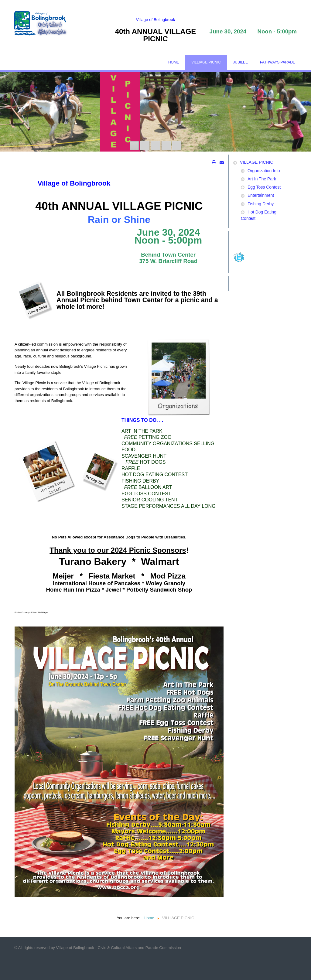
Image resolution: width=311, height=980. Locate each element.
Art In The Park (262, 179)
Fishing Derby (261, 204)
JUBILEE (240, 62)
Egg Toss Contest (264, 187)
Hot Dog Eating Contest (259, 215)
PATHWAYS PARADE (278, 62)
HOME (174, 62)
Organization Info (264, 171)
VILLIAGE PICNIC (206, 62)
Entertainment (261, 195)
